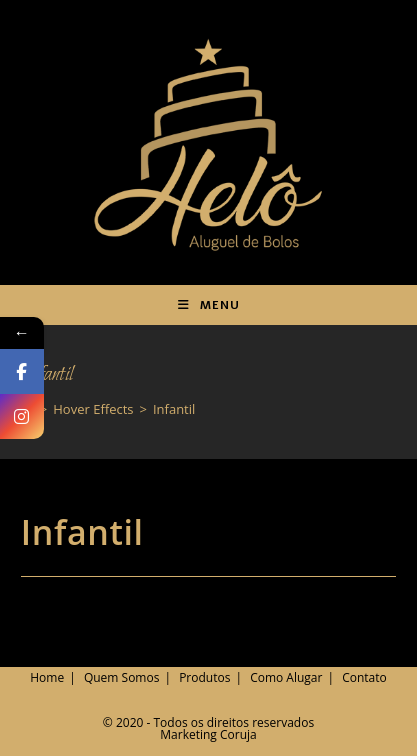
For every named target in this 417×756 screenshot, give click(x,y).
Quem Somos (122, 677)
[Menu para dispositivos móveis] (209, 305)
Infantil (174, 409)
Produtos (204, 677)
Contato (364, 677)
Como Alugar (286, 677)
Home (47, 677)
